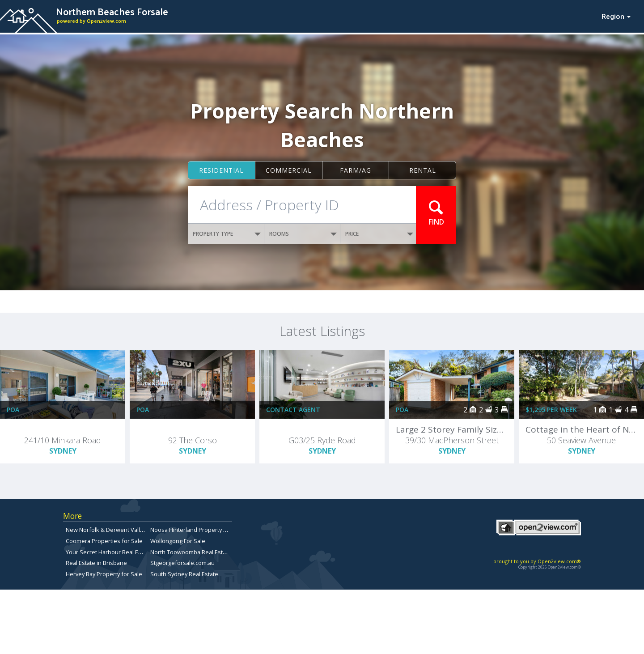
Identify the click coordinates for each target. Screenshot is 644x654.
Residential (221, 170)
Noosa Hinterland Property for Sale (197, 530)
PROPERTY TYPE (227, 234)
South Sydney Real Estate (184, 574)
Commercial (289, 170)
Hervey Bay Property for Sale (104, 574)
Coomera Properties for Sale (104, 541)
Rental (423, 170)
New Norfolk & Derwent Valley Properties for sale (132, 530)
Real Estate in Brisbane (96, 563)
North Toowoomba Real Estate (191, 552)
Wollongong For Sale (178, 541)
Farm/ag (356, 170)
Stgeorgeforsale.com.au (182, 563)
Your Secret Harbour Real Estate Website (121, 552)
